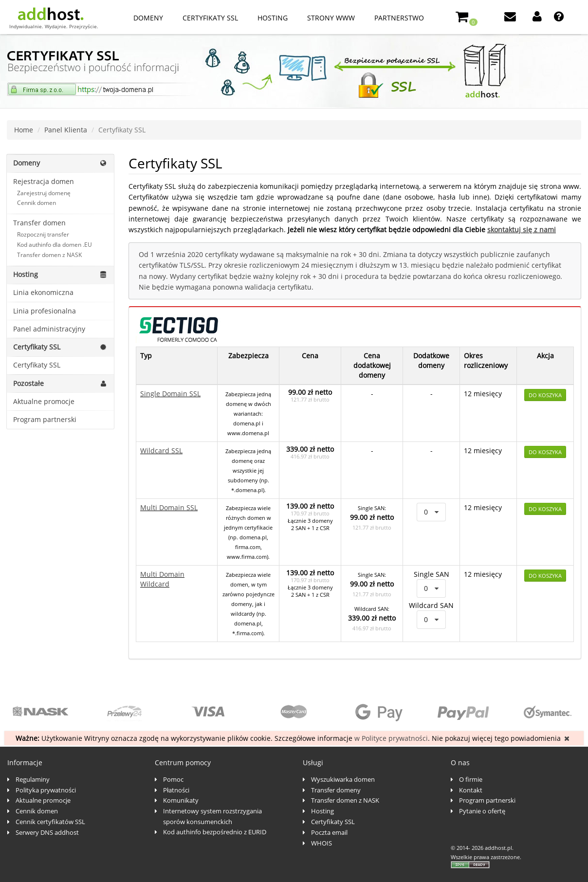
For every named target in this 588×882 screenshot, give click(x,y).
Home (24, 130)
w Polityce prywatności (391, 738)
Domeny (148, 18)
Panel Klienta (66, 130)
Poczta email (329, 832)
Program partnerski (45, 419)
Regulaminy (33, 779)
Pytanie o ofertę (482, 811)
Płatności (176, 790)
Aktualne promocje (44, 401)
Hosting (273, 18)
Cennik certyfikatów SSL (50, 822)
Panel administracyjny (49, 329)
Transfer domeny (336, 790)
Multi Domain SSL (169, 507)
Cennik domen (37, 203)
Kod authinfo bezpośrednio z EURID (215, 832)
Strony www (331, 18)
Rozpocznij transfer (43, 234)
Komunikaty (181, 800)
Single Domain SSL (170, 394)
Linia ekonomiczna (43, 292)
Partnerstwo (399, 18)
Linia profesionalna (45, 311)
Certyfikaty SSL (210, 18)
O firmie (471, 779)
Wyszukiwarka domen (343, 779)
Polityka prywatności (46, 790)
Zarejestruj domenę (44, 193)
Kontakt (471, 790)
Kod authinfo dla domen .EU (55, 245)
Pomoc (173, 779)
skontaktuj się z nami (522, 230)
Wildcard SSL (161, 450)
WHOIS (322, 843)
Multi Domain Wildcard (162, 579)
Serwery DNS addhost (47, 832)
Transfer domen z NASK (49, 255)
